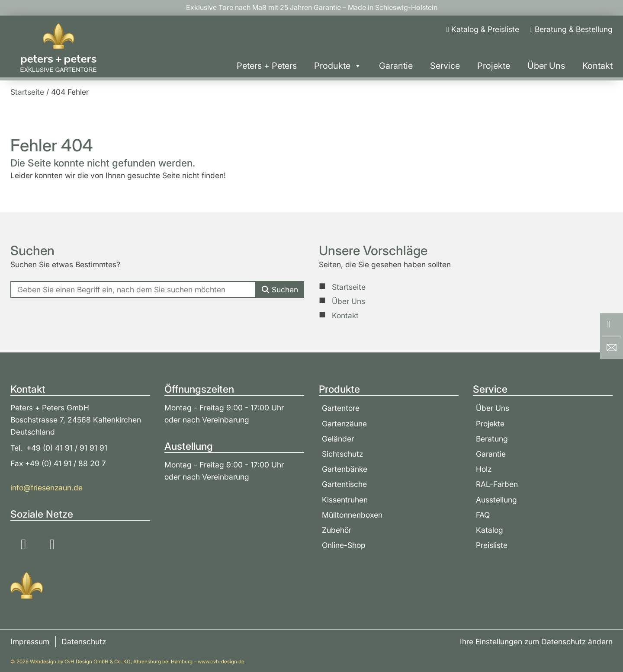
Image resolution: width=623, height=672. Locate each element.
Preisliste (492, 545)
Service (445, 66)
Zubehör (337, 530)
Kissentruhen (345, 500)
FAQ (483, 515)
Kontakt (597, 66)
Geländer (338, 439)
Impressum (30, 642)
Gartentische (344, 484)
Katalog (490, 530)
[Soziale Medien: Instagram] (24, 544)
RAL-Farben (497, 484)
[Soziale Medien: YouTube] (52, 544)
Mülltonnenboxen (352, 515)
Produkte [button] (338, 66)
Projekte (494, 66)
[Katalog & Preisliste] (482, 29)
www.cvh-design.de (221, 662)
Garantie (396, 66)
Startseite (349, 287)
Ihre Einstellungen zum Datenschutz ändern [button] (536, 642)
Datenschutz (84, 642)
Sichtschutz (342, 454)
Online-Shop (344, 545)
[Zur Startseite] (58, 48)
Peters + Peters (267, 66)
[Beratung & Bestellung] (571, 29)
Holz (484, 469)
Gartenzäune (344, 424)
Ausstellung (496, 500)
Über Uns (546, 66)
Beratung (492, 439)
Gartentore (341, 408)
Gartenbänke (345, 469)
